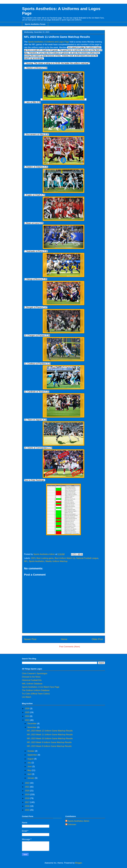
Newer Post (30, 639)
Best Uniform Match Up (65, 558)
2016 (28, 806)
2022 (28, 783)
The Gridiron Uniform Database (36, 690)
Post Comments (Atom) (70, 647)
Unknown (72, 824)
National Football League (87, 558)
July (29, 763)
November (32, 727)
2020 (28, 791)
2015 (28, 810)
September (33, 755)
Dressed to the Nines (31, 677)
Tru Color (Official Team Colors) (36, 694)
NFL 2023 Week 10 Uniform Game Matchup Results (50, 739)
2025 (28, 712)
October (31, 751)
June (30, 766)
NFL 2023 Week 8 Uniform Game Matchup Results (49, 746)
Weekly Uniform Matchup (56, 561)
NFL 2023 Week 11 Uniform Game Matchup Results (50, 735)
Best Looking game (45, 558)
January (31, 778)
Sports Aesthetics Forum (35, 24)
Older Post (97, 639)
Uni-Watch (27, 697)
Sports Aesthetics (37, 561)
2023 (33, 558)
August (31, 759)
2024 (28, 716)
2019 (28, 794)
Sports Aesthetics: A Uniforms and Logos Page (49, 42)
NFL (26, 561)
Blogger (79, 863)
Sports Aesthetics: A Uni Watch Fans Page (41, 687)
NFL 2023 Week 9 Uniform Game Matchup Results (49, 742)
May (30, 770)
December (32, 724)
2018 (28, 798)
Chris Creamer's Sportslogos (35, 673)
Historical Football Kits (32, 680)
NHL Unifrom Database (32, 684)
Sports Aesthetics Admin (79, 821)
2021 (28, 787)
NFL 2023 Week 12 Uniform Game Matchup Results (50, 731)
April (30, 774)
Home (64, 639)
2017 (28, 802)
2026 (28, 709)
